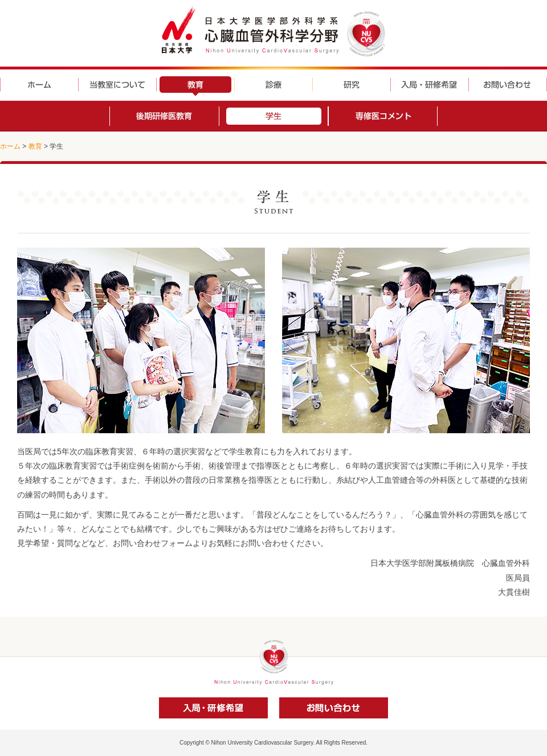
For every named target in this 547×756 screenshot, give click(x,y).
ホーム (10, 146)
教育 (35, 146)
